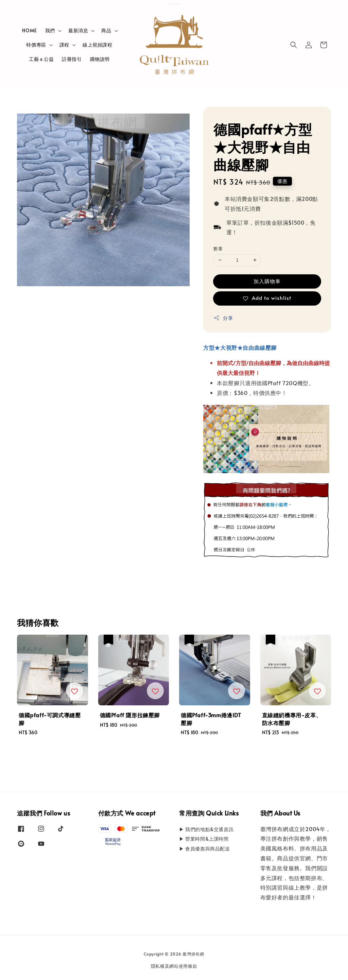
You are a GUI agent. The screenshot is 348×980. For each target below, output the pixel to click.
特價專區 (36, 45)
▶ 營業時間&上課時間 (204, 839)
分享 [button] (223, 318)
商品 (106, 31)
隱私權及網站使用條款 (174, 966)
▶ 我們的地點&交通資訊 (206, 829)
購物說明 (100, 59)
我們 (50, 31)
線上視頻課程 (98, 45)
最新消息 (78, 31)
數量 (218, 248)
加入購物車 (267, 281)
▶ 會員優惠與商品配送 (205, 849)
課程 (64, 45)
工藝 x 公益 (41, 59)
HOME (29, 30)
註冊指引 (72, 59)
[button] (294, 45)
